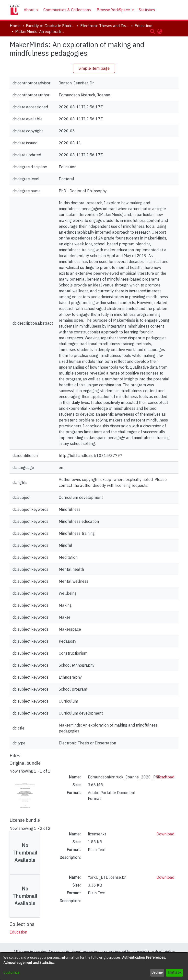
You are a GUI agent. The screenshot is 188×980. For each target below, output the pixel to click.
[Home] (14, 10)
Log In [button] (170, 31)
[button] (152, 31)
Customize (12, 972)
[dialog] (94, 966)
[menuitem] (31, 10)
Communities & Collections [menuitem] (67, 10)
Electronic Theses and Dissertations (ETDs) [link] (105, 26)
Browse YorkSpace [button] (113, 10)
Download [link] (165, 777)
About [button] (29, 10)
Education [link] (143, 26)
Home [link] (15, 26)
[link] (18, 932)
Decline (157, 972)
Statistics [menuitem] (147, 10)
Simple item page (94, 68)
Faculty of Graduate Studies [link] (50, 26)
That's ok (174, 972)
